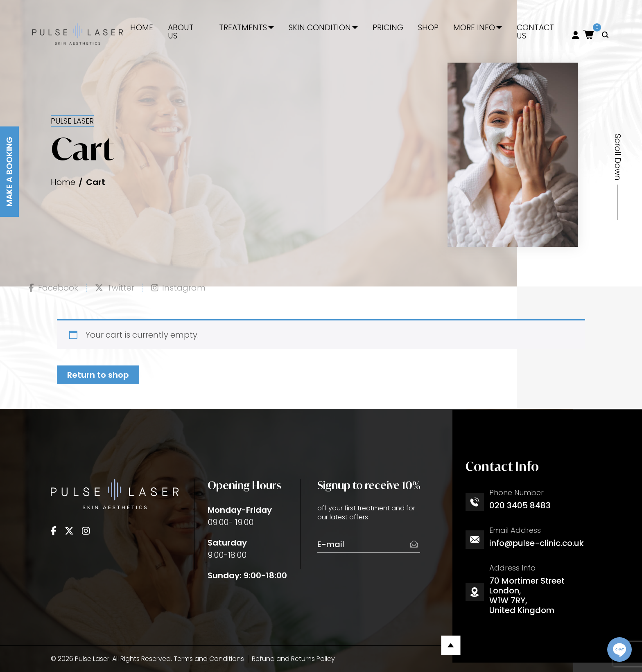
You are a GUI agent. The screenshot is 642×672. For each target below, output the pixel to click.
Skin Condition (320, 28)
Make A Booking (9, 172)
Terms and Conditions (209, 659)
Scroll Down (618, 157)
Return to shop (98, 375)
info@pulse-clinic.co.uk (537, 543)
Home (142, 28)
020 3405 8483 (520, 505)
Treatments (243, 28)
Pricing (388, 28)
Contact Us (535, 32)
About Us (181, 32)
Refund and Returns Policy (293, 659)
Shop (428, 28)
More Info (474, 28)
